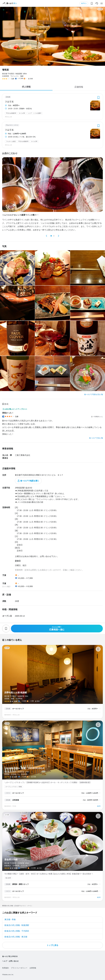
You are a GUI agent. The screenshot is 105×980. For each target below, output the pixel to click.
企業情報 (33, 968)
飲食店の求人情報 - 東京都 (16, 937)
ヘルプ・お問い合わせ (10, 961)
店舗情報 (79, 87)
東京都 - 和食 (10, 919)
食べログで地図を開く (30, 481)
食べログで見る (95, 438)
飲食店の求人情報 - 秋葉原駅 (17, 925)
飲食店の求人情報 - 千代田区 (17, 931)
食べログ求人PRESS (10, 956)
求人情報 (26, 87)
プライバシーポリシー (19, 968)
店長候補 (16, 800)
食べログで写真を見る (92, 394)
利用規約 (5, 968)
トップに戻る (52, 945)
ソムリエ (9, 102)
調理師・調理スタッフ (21, 884)
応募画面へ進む (57, 628)
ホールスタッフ (18, 709)
